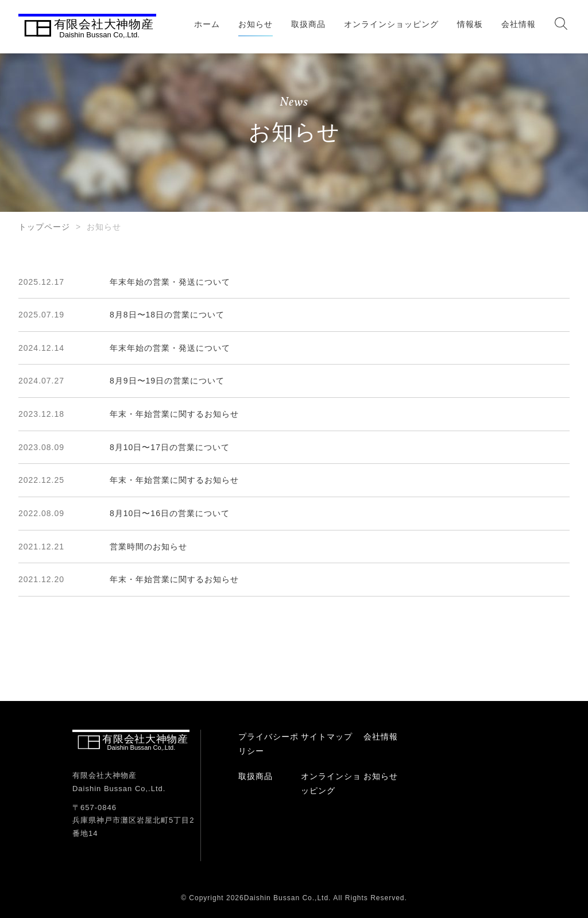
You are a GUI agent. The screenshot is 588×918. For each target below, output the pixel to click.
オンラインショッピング (391, 24)
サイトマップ (327, 737)
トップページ (44, 227)
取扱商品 (308, 24)
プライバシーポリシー (268, 744)
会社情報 (519, 24)
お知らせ (256, 24)
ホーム (207, 24)
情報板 (470, 24)
